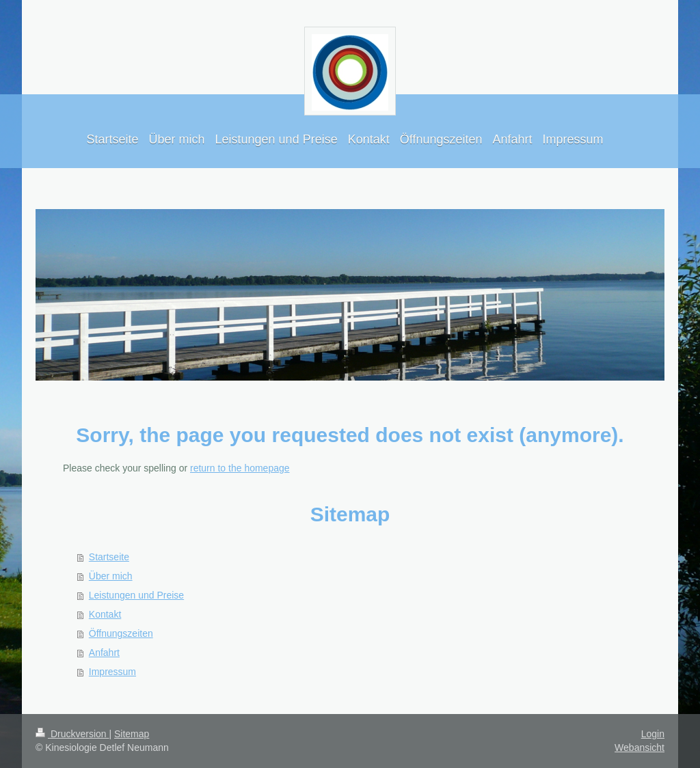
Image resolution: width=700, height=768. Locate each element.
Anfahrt (104, 653)
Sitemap (132, 734)
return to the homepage (240, 468)
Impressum (112, 672)
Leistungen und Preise (136, 595)
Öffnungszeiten (121, 633)
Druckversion (72, 734)
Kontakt (105, 614)
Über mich (111, 576)
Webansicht (640, 748)
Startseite (109, 557)
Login (653, 734)
